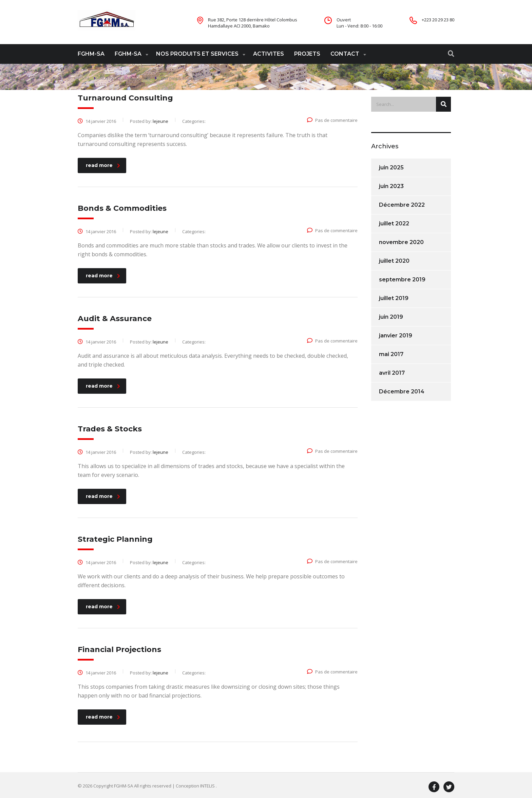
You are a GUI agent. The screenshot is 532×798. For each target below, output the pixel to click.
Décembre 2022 (402, 205)
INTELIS (208, 786)
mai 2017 (391, 354)
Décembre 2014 (402, 392)
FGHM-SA (91, 54)
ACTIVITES (269, 54)
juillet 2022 (394, 224)
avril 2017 (392, 373)
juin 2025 (391, 168)
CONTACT (345, 54)
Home (84, 78)
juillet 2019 (394, 298)
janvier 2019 (396, 336)
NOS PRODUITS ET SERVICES (197, 54)
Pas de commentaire (332, 120)
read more (103, 165)
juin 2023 (391, 186)
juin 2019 (391, 317)
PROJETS (307, 54)
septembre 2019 (402, 280)
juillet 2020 (394, 261)
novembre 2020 (401, 242)
